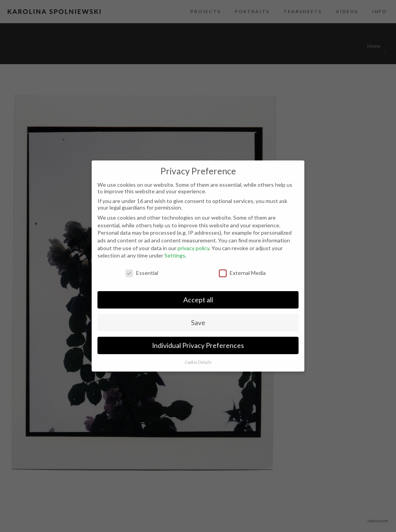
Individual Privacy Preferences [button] (198, 345)
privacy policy (193, 248)
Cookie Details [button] (198, 362)
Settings (175, 255)
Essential (142, 273)
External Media (242, 273)
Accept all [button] (198, 300)
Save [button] (198, 323)
